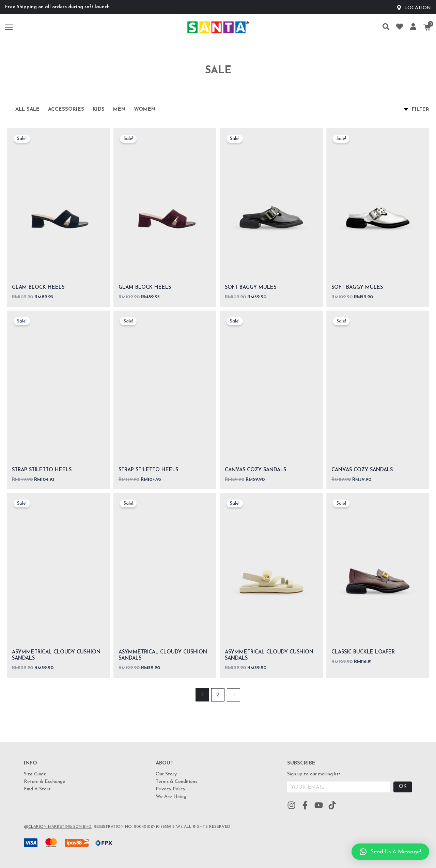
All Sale (27, 109)
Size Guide (35, 774)
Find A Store (37, 789)
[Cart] (427, 27)
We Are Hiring (171, 797)
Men (119, 109)
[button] (390, 852)
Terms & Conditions (176, 782)
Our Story (166, 774)
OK (403, 787)
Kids (99, 109)
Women (145, 109)
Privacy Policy (170, 789)
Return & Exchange (45, 782)
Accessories (66, 109)
